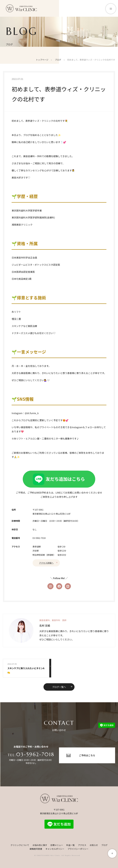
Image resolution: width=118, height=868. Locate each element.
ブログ (104, 845)
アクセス (82, 845)
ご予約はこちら (87, 755)
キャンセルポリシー (55, 849)
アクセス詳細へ (48, 563)
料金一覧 (71, 845)
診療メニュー (57, 845)
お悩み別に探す (40, 845)
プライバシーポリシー (78, 849)
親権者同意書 (36, 849)
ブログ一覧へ (62, 687)
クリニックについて (20, 845)
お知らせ (94, 845)
